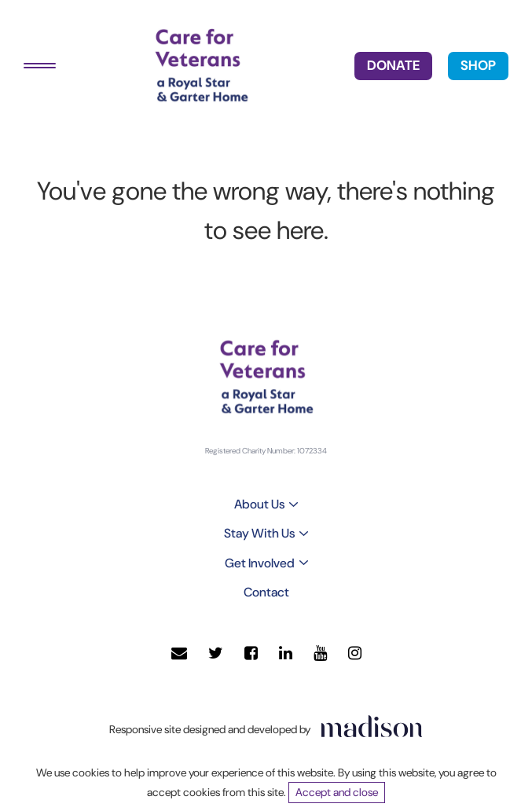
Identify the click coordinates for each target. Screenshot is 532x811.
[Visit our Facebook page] (251, 653)
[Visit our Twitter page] (216, 653)
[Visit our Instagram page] (355, 653)
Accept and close (337, 792)
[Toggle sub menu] (294, 505)
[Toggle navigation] (40, 66)
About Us (259, 504)
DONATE (393, 65)
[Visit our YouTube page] (320, 653)
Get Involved (260, 563)
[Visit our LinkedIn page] (286, 653)
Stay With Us (259, 533)
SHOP (478, 65)
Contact (266, 592)
